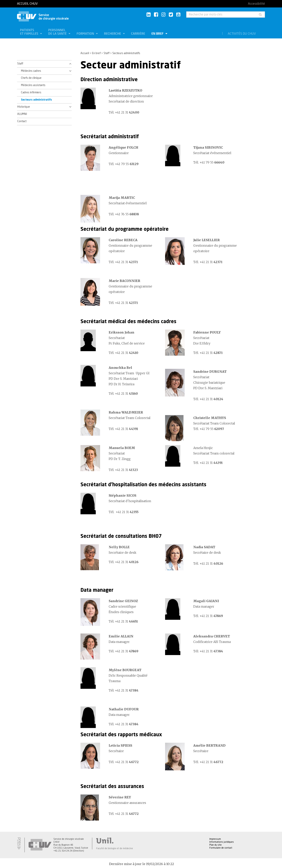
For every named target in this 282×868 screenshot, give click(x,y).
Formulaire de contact (221, 848)
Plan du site (216, 845)
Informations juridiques (222, 842)
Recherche (113, 34)
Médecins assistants (33, 85)
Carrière (138, 34)
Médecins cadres (31, 71)
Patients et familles (29, 32)
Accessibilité (256, 4)
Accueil (85, 53)
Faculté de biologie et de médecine (115, 848)
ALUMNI (22, 114)
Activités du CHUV (242, 34)
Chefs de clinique (31, 78)
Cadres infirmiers (31, 93)
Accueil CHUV (27, 4)
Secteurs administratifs (36, 100)
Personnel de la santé (58, 32)
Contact (22, 121)
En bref (158, 34)
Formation (86, 34)
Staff (107, 53)
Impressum (215, 839)
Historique (24, 107)
